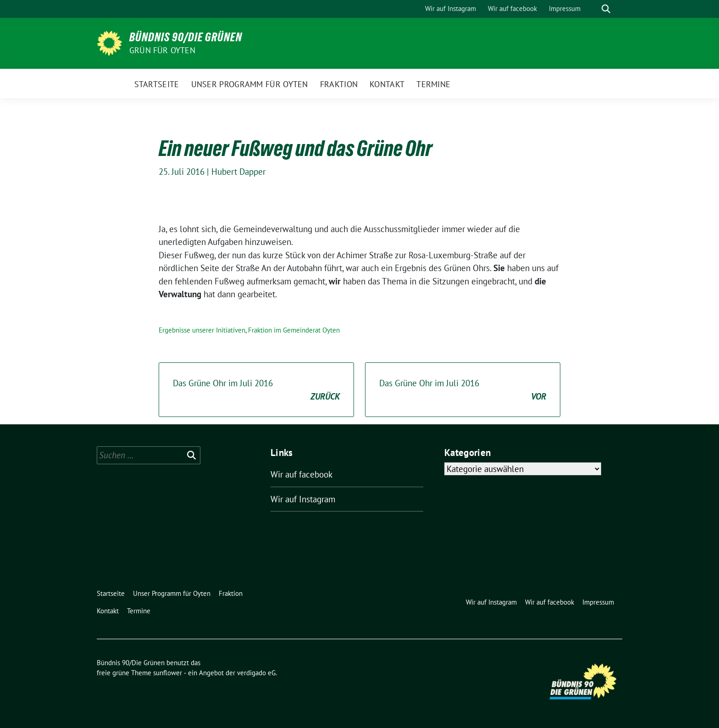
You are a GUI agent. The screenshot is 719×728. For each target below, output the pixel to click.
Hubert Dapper (238, 172)
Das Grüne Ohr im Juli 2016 (256, 390)
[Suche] (593, 9)
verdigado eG (256, 673)
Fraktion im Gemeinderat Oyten (294, 330)
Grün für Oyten (162, 50)
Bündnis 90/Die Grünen (186, 37)
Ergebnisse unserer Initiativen (202, 330)
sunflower (168, 673)
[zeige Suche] (606, 9)
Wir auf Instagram (303, 499)
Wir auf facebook (301, 474)
